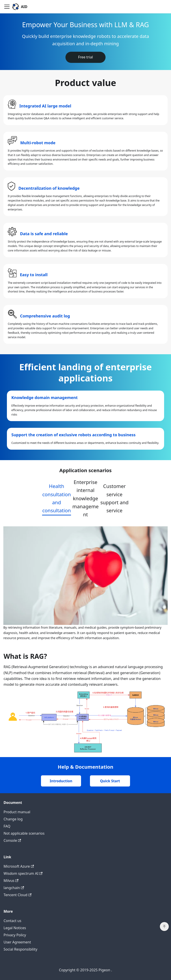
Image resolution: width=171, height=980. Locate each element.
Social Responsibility (20, 949)
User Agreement (17, 942)
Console (12, 840)
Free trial (85, 57)
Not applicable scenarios (24, 833)
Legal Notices (15, 928)
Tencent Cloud (17, 895)
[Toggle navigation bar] (7, 7)
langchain (14, 888)
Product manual (17, 812)
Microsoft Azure (19, 866)
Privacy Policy (15, 935)
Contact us (12, 921)
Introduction (61, 781)
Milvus (11, 881)
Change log (13, 819)
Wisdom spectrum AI (23, 873)
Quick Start (110, 781)
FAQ (7, 826)
